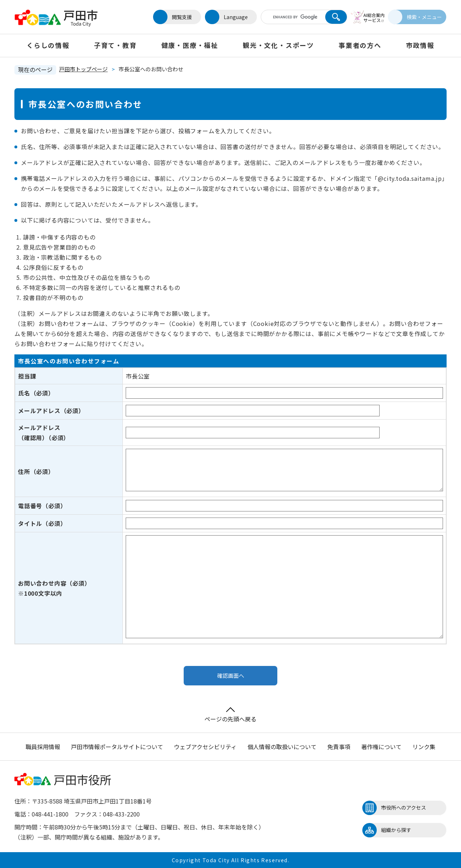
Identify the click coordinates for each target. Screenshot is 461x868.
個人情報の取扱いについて (282, 747)
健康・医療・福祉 (190, 45)
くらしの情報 (48, 45)
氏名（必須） (36, 393)
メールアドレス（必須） (51, 411)
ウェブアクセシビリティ (205, 747)
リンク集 (424, 747)
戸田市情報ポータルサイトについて (117, 747)
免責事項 (339, 747)
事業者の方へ (360, 45)
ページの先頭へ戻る (230, 715)
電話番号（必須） (42, 506)
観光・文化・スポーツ (278, 45)
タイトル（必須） (42, 523)
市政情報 (420, 45)
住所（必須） (36, 471)
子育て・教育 (115, 45)
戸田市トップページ (83, 69)
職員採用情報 (43, 747)
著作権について (381, 747)
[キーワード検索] (289, 17)
